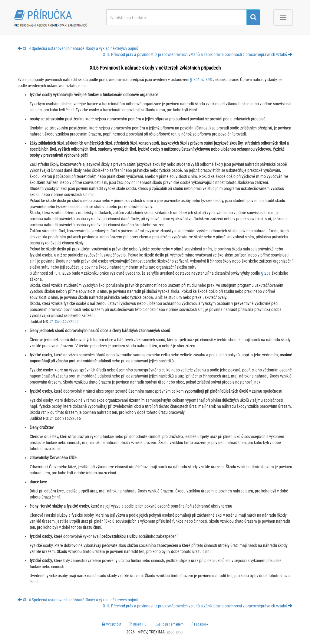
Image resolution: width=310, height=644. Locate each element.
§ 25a (266, 273)
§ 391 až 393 (201, 80)
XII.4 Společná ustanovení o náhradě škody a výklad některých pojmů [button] (78, 48)
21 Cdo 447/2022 (64, 322)
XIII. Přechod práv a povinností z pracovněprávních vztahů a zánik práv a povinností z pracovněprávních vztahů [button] (198, 54)
